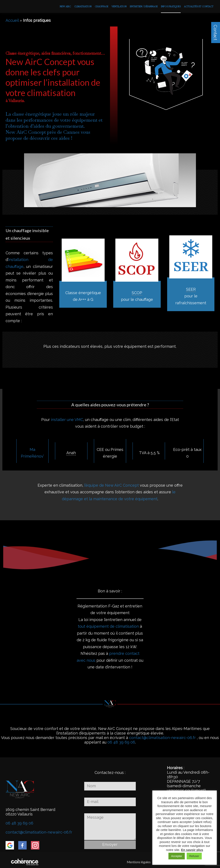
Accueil (12, 20)
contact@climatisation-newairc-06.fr (162, 738)
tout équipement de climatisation (108, 626)
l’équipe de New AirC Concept (112, 485)
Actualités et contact (199, 7)
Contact (215, 33)
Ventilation (119, 7)
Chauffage (102, 7)
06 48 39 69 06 (121, 742)
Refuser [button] (194, 856)
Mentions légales (137, 862)
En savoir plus (192, 850)
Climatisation (83, 7)
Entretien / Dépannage (144, 7)
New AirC (65, 7)
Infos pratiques (171, 7)
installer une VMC (67, 420)
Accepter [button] (176, 856)
